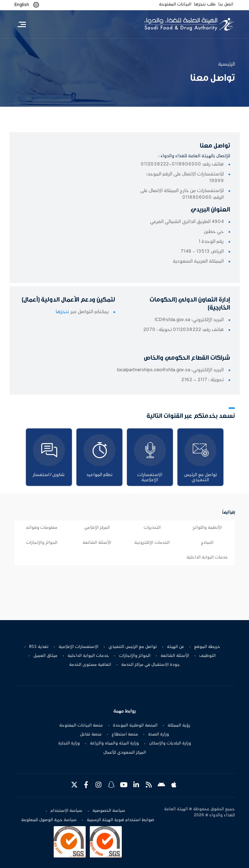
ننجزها (62, 312)
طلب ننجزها (205, 4)
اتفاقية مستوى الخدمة (90, 665)
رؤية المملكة (179, 726)
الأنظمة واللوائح (207, 528)
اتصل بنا (226, 4)
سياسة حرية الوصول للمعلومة (49, 820)
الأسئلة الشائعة (97, 543)
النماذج (207, 543)
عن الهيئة (175, 647)
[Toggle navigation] (22, 24)
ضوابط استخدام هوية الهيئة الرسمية (121, 820)
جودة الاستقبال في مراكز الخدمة (151, 665)
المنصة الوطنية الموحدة (135, 726)
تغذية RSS (39, 647)
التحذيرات (152, 528)
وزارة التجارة (69, 743)
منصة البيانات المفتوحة (81, 726)
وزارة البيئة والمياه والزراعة (114, 743)
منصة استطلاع (125, 734)
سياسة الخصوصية (109, 811)
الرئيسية (226, 64)
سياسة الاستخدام (66, 811)
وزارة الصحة (159, 734)
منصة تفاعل (91, 734)
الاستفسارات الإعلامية (78, 647)
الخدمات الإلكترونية (152, 543)
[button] (36, 5)
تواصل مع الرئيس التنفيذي (133, 647)
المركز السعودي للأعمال (125, 753)
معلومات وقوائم (42, 528)
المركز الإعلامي (97, 528)
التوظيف (207, 656)
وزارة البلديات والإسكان (170, 743)
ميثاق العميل (45, 656)
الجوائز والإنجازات (42, 543)
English (22, 5)
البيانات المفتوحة (175, 4)
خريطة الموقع (207, 647)
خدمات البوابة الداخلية (207, 557)
